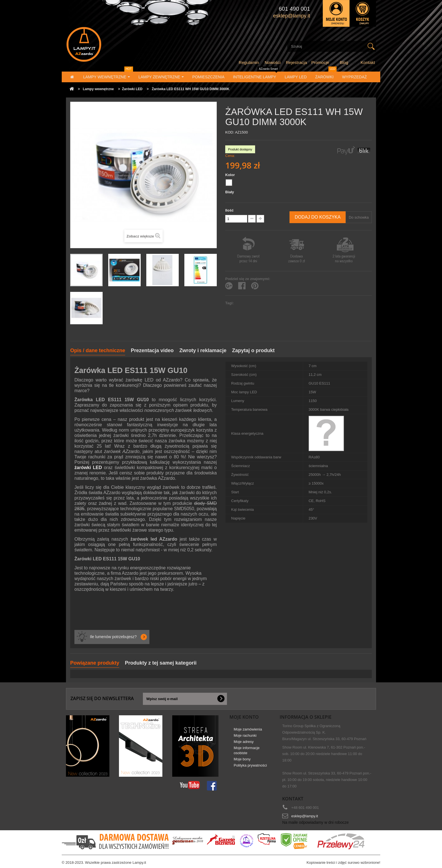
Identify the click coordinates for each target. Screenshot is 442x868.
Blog (344, 62)
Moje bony (242, 759)
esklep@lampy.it (305, 816)
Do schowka (359, 217)
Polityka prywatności (250, 765)
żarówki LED (88, 468)
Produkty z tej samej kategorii (161, 663)
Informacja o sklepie (306, 717)
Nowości (273, 62)
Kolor (231, 175)
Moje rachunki (245, 735)
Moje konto (244, 717)
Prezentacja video (152, 350)
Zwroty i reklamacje (203, 350)
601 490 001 (294, 9)
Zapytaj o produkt (253, 350)
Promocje (320, 62)
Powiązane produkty (95, 663)
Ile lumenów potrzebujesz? (113, 637)
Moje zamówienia (248, 729)
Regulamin (249, 62)
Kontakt (368, 62)
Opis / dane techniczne (98, 350)
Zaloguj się (336, 13)
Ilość (229, 210)
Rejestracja (296, 62)
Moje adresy (244, 742)
